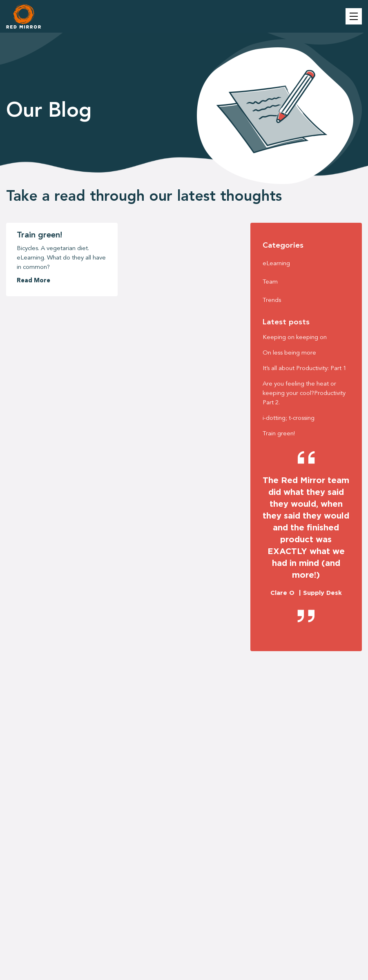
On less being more (289, 353)
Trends (272, 300)
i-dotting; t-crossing (289, 418)
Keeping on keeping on (295, 338)
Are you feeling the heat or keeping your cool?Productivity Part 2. (304, 394)
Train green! (39, 235)
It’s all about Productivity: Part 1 (304, 369)
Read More (33, 281)
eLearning (276, 264)
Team (270, 282)
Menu (354, 16)
